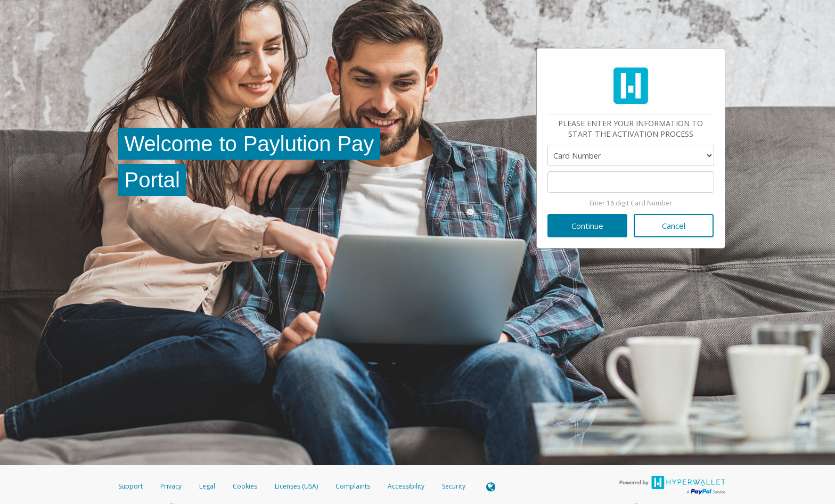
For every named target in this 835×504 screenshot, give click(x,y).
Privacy (171, 486)
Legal (207, 486)
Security (454, 486)
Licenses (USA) (297, 486)
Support (130, 486)
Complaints (354, 486)
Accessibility (406, 486)
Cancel (674, 226)
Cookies (245, 486)
